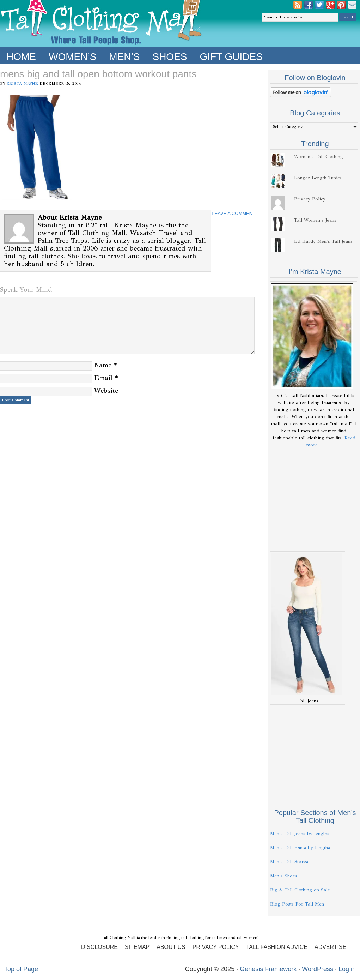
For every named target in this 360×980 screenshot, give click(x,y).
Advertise (330, 947)
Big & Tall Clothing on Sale (300, 890)
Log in (347, 969)
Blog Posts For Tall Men (297, 904)
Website (106, 390)
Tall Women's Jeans (315, 220)
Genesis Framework (268, 969)
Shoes (170, 57)
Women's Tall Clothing (319, 157)
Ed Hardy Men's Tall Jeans (323, 241)
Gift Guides (231, 57)
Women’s (72, 57)
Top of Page (21, 969)
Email (103, 378)
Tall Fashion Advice (277, 947)
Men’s (124, 57)
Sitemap (137, 947)
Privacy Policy (310, 199)
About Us (171, 947)
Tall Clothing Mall (101, 24)
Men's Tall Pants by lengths (300, 848)
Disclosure (99, 947)
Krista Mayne (22, 83)
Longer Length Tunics (318, 178)
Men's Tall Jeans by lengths (300, 834)
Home (21, 57)
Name (103, 365)
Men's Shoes (284, 876)
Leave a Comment (234, 213)
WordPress (318, 969)
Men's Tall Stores (289, 862)
